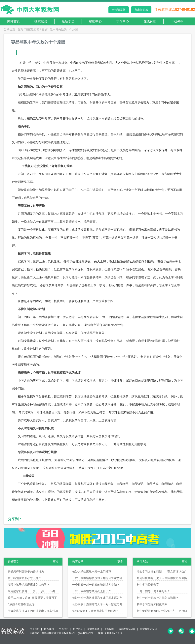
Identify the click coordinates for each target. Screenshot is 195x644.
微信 (181, 631)
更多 (56, 562)
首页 (20, 29)
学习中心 (123, 21)
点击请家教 (119, 10)
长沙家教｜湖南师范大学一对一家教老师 (97, 604)
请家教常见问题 (127, 629)
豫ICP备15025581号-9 (110, 633)
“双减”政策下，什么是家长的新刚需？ (95, 611)
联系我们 (49, 629)
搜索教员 (41, 21)
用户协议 (78, 629)
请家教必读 (32, 29)
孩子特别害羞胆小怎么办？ (24, 578)
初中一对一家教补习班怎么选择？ (158, 598)
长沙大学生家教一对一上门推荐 (92, 571)
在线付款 (150, 21)
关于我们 (35, 629)
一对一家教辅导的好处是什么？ (92, 591)
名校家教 (13, 631)
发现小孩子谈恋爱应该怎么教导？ (29, 585)
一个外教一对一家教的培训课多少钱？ (96, 585)
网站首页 (14, 21)
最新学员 (68, 21)
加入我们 (63, 629)
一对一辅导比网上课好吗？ (153, 591)
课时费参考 (93, 629)
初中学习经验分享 (148, 585)
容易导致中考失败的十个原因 (60, 29)
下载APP (177, 21)
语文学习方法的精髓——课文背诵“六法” (161, 571)
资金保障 (109, 629)
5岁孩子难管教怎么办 (21, 604)
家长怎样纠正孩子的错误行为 (26, 571)
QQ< (192, 631)
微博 (171, 631)
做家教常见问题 (148, 629)
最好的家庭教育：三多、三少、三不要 (31, 591)
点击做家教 (141, 10)
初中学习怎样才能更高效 (152, 604)
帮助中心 (95, 21)
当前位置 (10, 29)
